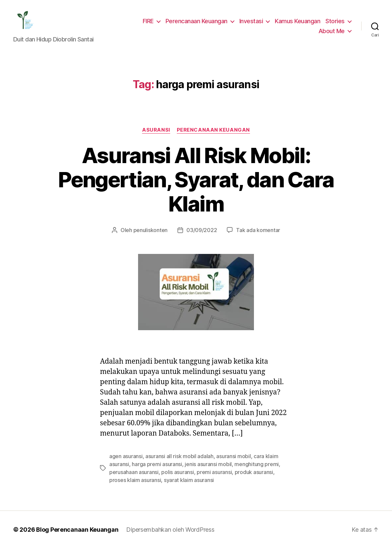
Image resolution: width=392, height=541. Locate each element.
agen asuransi (125, 432)
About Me (333, 31)
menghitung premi (250, 440)
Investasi (254, 21)
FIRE (152, 21)
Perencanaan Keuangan (201, 21)
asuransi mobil (229, 432)
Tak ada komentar (254, 206)
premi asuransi (210, 448)
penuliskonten (154, 206)
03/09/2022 (201, 206)
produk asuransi (248, 448)
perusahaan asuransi (133, 448)
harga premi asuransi (155, 440)
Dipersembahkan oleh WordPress (165, 506)
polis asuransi (175, 448)
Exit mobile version (196, 533)
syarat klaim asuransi (169, 456)
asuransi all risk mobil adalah (177, 432)
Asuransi (156, 130)
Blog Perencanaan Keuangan (73, 506)
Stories (336, 21)
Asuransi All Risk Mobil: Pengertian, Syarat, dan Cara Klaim (196, 168)
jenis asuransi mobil (204, 440)
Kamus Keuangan (299, 21)
